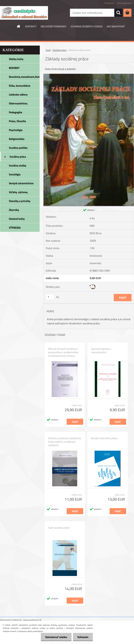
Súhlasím (83, 637)
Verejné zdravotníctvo (21, 183)
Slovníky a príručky (20, 201)
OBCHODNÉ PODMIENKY (54, 26)
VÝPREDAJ (15, 228)
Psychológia (16, 130)
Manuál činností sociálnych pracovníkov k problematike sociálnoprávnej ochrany (63, 352)
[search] (118, 13)
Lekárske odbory (18, 95)
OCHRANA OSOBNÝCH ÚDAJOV (87, 26)
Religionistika (17, 139)
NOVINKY (14, 68)
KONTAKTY (31, 26)
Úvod (48, 50)
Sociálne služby (18, 166)
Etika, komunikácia (20, 86)
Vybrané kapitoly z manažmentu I (101, 351)
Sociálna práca (18, 157)
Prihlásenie (109, 3)
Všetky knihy (16, 59)
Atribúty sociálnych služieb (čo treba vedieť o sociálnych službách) (65, 442)
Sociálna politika (18, 148)
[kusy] (50, 297)
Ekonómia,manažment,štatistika (24, 77)
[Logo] (24, 13)
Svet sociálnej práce (59, 528)
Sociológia (15, 174)
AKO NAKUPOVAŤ (116, 26)
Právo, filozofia (17, 121)
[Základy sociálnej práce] (89, 75)
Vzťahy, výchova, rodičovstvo (18, 193)
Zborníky (14, 210)
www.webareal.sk (32, 620)
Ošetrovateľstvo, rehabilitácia (18, 105)
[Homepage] (19, 26)
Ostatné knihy (17, 219)
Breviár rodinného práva (104, 438)
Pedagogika (16, 112)
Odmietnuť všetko (56, 637)
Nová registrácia (124, 3)
